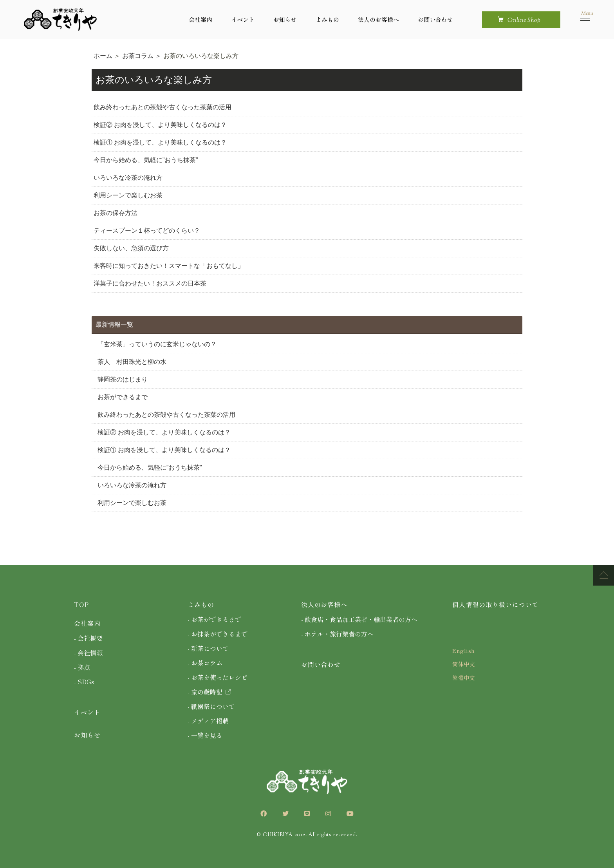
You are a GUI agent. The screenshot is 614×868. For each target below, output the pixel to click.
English (464, 651)
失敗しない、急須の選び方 (131, 248)
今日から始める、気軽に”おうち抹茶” (146, 160)
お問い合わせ (435, 19)
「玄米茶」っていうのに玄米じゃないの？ (157, 344)
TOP (81, 604)
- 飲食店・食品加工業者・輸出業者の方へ (359, 619)
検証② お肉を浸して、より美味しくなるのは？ (160, 125)
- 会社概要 (88, 638)
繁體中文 (464, 678)
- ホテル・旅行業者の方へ (337, 634)
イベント (243, 19)
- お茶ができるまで (214, 619)
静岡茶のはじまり (123, 379)
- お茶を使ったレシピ (218, 677)
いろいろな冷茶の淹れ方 (128, 178)
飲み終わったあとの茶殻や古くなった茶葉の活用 (163, 107)
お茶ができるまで (123, 397)
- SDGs (84, 682)
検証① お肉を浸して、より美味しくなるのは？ (160, 142)
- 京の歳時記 (209, 692)
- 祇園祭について (211, 706)
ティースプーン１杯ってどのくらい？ (147, 231)
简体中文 (464, 664)
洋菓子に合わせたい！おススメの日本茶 (150, 283)
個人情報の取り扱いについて (495, 604)
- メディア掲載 (208, 721)
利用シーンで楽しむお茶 (128, 195)
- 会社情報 (88, 653)
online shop (524, 21)
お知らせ (285, 19)
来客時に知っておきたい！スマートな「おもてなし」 (169, 266)
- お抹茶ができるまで (218, 634)
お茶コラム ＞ (143, 56)
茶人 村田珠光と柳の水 (132, 362)
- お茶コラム (205, 663)
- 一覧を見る (205, 735)
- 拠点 (82, 667)
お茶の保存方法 (116, 213)
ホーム (104, 56)
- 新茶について (208, 648)
